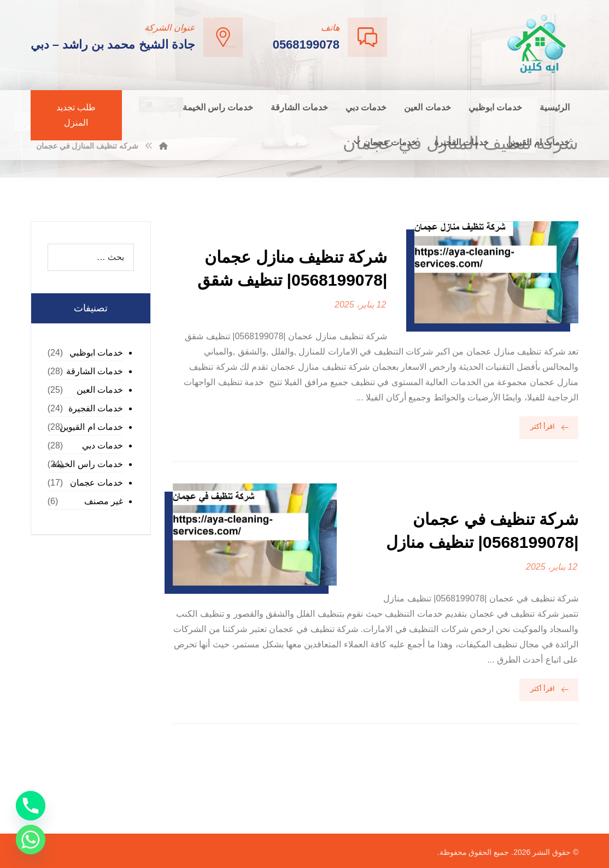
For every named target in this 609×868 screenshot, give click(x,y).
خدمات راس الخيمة (87, 464)
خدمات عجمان (96, 483)
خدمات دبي (103, 445)
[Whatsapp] (31, 840)
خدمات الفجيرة (96, 408)
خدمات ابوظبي (96, 353)
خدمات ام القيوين (91, 427)
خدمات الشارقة (95, 371)
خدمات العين (100, 390)
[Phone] (31, 806)
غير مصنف (104, 501)
